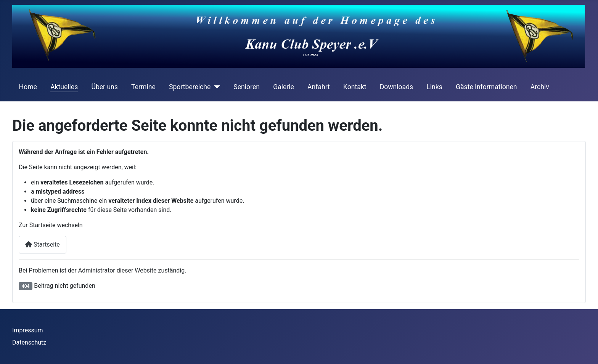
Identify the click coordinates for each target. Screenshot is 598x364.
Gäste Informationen (486, 87)
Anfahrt (319, 87)
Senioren (247, 87)
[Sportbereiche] (215, 87)
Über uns (104, 87)
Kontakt (355, 87)
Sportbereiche (190, 87)
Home (28, 87)
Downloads (396, 87)
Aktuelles (64, 87)
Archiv (540, 87)
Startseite (43, 245)
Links (434, 87)
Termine (143, 87)
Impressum (28, 330)
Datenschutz (29, 342)
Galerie (284, 87)
